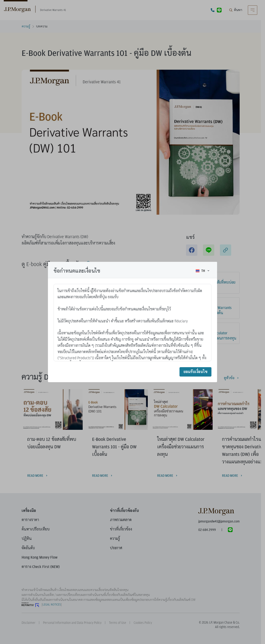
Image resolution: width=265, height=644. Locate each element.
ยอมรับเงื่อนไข (195, 372)
